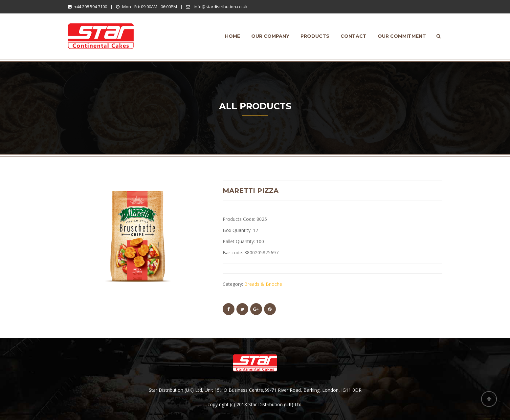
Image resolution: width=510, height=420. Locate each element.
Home (233, 36)
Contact (354, 36)
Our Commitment (402, 36)
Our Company (270, 36)
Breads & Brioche (263, 284)
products (315, 36)
